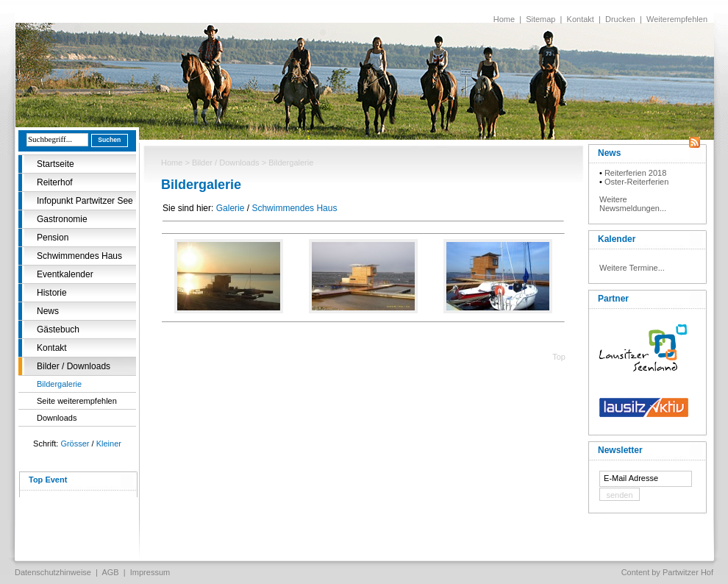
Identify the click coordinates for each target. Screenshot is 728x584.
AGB (110, 572)
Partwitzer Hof (688, 572)
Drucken (620, 19)
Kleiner (109, 444)
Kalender (617, 239)
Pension (53, 238)
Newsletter (620, 450)
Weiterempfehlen (677, 19)
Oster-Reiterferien (636, 182)
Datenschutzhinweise (53, 572)
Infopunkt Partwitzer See (85, 201)
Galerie (231, 208)
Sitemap (540, 19)
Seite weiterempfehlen (77, 401)
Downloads (57, 418)
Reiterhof (55, 182)
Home (504, 19)
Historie (52, 293)
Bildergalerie (59, 384)
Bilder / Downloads (74, 366)
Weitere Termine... (632, 268)
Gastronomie (62, 219)
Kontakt (581, 19)
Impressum (150, 572)
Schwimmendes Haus (79, 256)
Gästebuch (58, 330)
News (48, 311)
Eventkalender (65, 274)
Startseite (56, 164)
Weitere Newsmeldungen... (633, 204)
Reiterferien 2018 (635, 173)
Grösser (75, 444)
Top (559, 357)
